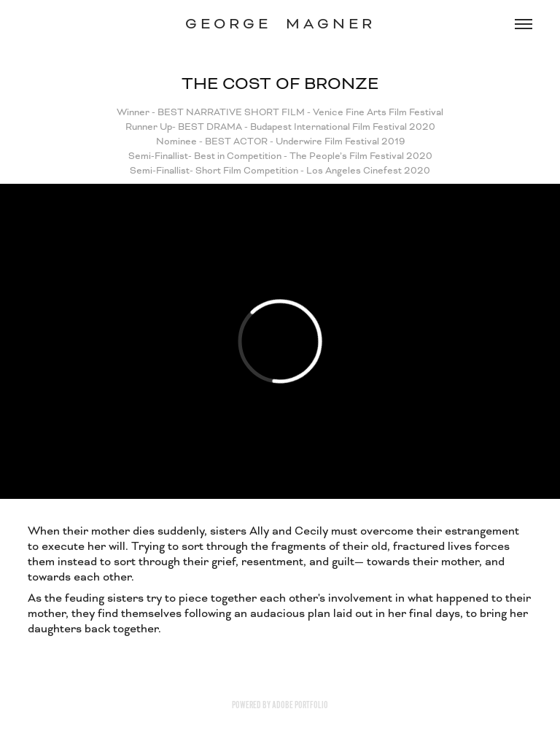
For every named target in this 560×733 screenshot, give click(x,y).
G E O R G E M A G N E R (280, 24)
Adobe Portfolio (300, 705)
